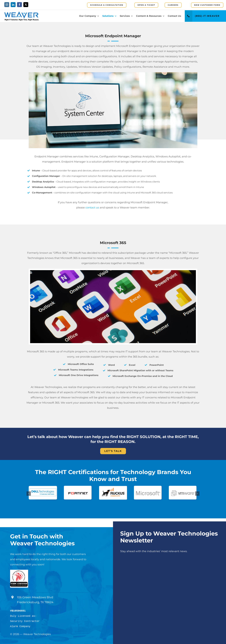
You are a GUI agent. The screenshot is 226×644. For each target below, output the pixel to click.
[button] (29, 494)
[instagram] (7, 5)
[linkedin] (13, 5)
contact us (92, 208)
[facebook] (19, 5)
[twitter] (26, 5)
